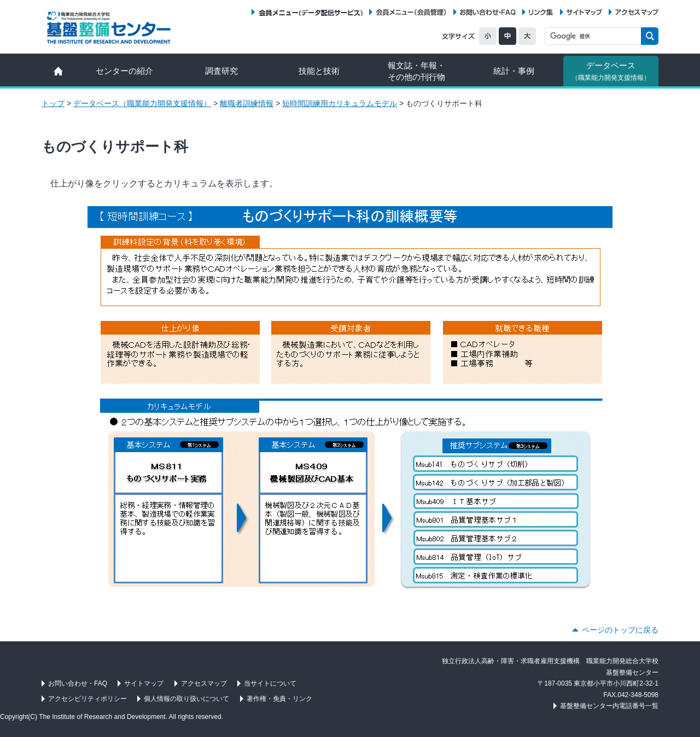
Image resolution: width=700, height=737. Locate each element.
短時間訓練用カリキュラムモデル (340, 103)
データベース (611, 71)
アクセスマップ (637, 12)
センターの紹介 (124, 71)
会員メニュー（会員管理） (411, 12)
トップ (53, 103)
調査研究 (221, 71)
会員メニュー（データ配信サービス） (310, 12)
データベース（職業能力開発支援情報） (142, 103)
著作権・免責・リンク (279, 699)
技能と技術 (319, 71)
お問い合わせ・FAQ (488, 12)
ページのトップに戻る (620, 630)
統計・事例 (514, 71)
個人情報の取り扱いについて (186, 699)
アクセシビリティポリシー (87, 699)
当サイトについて (270, 683)
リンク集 (541, 12)
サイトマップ (584, 12)
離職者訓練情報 (247, 103)
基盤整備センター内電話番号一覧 (609, 706)
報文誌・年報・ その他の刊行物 (416, 71)
